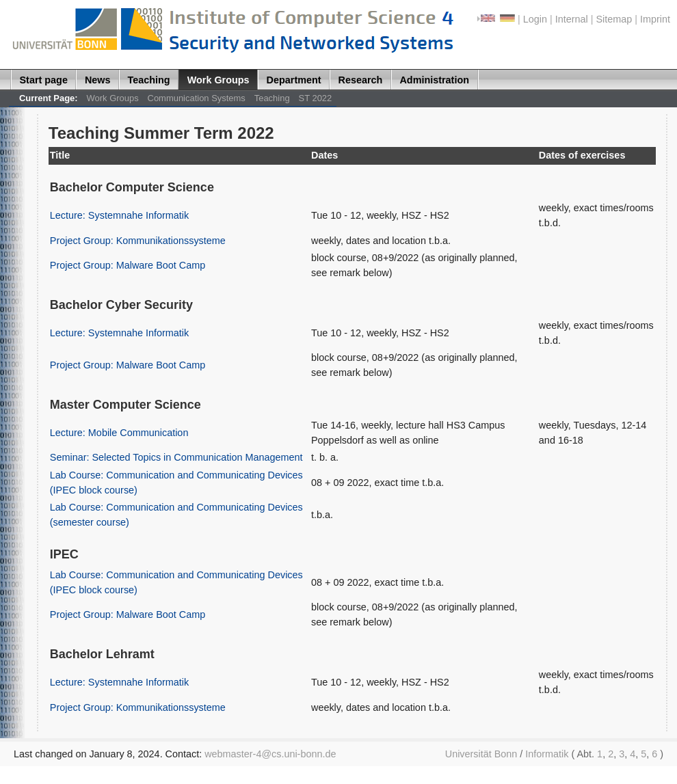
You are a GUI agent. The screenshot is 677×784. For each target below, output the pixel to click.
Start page (44, 80)
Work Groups (218, 80)
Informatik (547, 754)
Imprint (655, 19)
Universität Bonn (481, 754)
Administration (434, 80)
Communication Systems (197, 98)
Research (361, 80)
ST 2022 (316, 98)
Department (294, 80)
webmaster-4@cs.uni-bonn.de (270, 754)
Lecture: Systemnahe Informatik (119, 215)
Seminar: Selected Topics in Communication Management (176, 457)
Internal (572, 19)
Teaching (149, 80)
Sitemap (614, 19)
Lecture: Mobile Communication (119, 433)
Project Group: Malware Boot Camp (128, 265)
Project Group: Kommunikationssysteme (138, 241)
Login (535, 19)
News (98, 80)
